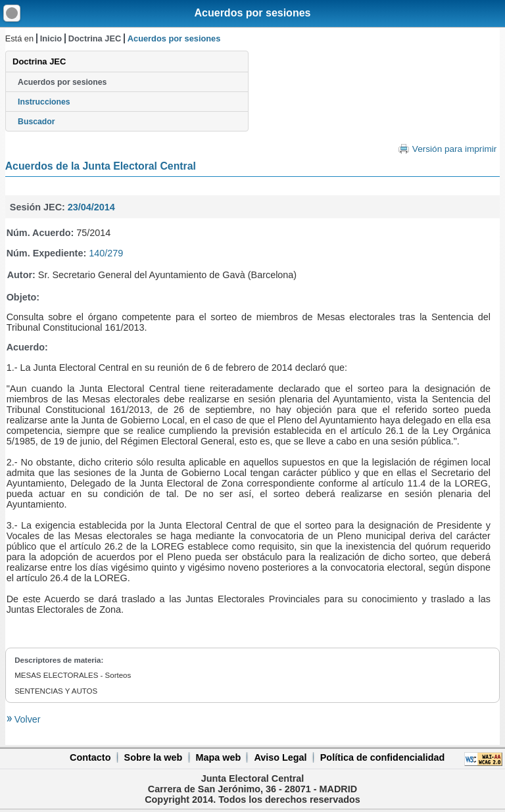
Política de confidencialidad (383, 757)
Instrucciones (44, 102)
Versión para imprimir (454, 149)
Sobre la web (154, 757)
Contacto (90, 757)
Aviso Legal (280, 757)
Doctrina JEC (95, 38)
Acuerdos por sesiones (253, 13)
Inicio (51, 38)
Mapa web (218, 757)
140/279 (106, 253)
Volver (26, 719)
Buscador (36, 122)
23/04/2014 (91, 207)
